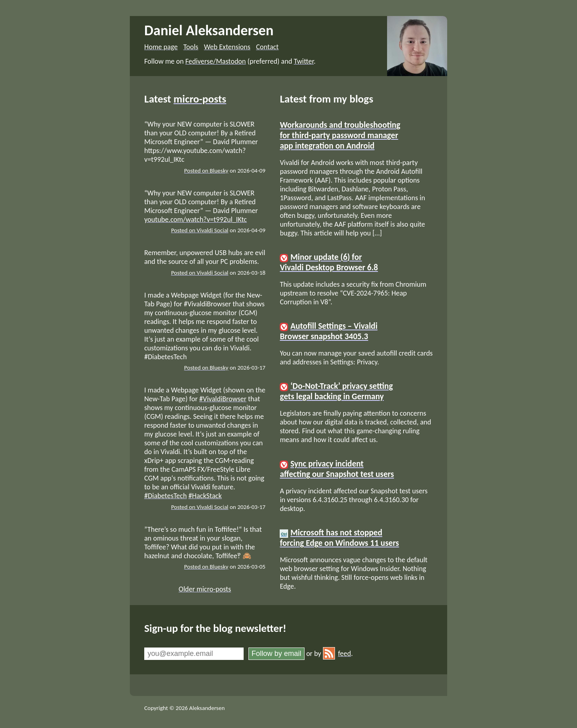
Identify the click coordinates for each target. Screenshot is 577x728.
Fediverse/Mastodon (216, 61)
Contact (267, 47)
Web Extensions (227, 47)
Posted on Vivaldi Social (200, 230)
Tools (191, 47)
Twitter (304, 61)
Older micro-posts (205, 589)
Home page (161, 47)
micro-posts (200, 99)
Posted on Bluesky (206, 171)
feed (337, 654)
